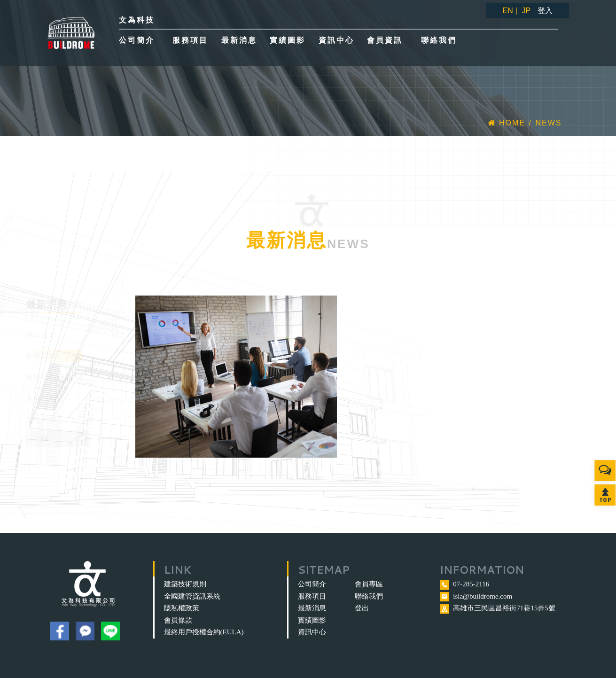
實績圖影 (312, 620)
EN (508, 11)
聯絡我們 (369, 596)
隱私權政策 (182, 608)
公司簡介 (312, 584)
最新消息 (312, 608)
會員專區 (369, 584)
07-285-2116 (471, 584)
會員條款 (178, 620)
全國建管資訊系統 (192, 596)
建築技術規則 (185, 584)
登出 (362, 608)
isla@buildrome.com (483, 596)
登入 (545, 11)
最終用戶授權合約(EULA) (204, 632)
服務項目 (312, 596)
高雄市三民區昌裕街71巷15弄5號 (504, 608)
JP (526, 11)
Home (507, 123)
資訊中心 (312, 632)
